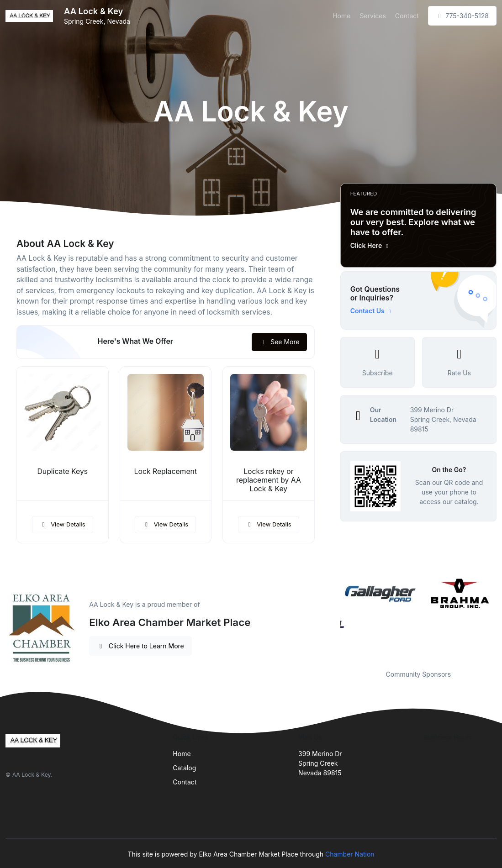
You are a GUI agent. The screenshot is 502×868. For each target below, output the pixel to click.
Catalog (184, 768)
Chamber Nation (350, 854)
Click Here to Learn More (140, 646)
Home (341, 16)
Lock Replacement (166, 471)
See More (279, 342)
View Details (63, 524)
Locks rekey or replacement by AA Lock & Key (269, 480)
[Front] (31, 16)
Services (373, 16)
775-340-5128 (462, 16)
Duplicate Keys (62, 471)
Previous (333, 617)
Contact (407, 16)
